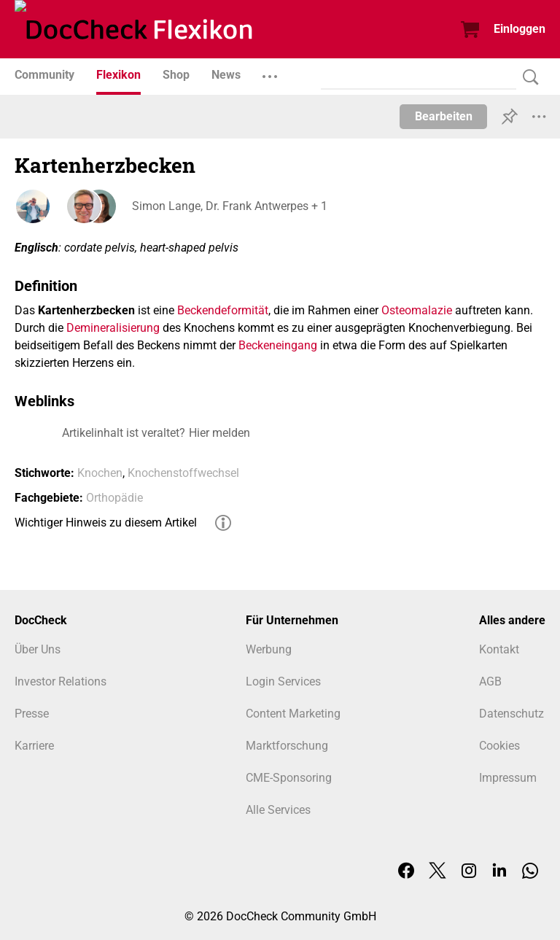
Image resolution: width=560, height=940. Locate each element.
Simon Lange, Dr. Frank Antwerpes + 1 (229, 206)
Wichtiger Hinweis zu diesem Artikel (106, 523)
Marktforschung (287, 746)
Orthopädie (114, 498)
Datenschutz (512, 714)
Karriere (34, 746)
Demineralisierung (113, 328)
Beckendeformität (223, 310)
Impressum (508, 778)
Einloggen (520, 29)
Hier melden (219, 433)
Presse (32, 714)
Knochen (100, 473)
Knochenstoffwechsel (183, 473)
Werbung (269, 649)
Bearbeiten (444, 116)
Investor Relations (61, 681)
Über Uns (38, 649)
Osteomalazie (417, 310)
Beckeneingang (278, 345)
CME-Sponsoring (289, 778)
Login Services (283, 681)
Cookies (499, 746)
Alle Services (278, 810)
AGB (490, 681)
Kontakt (499, 649)
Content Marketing (293, 714)
